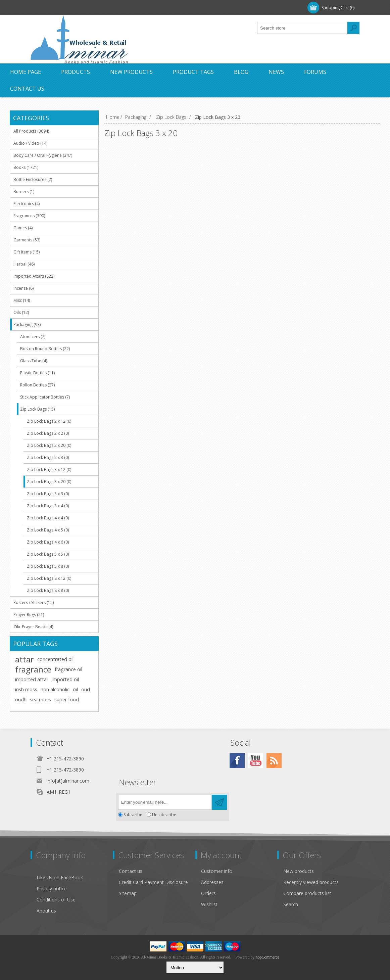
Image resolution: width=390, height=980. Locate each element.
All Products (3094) (31, 131)
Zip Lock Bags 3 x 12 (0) (49, 470)
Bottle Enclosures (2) (33, 179)
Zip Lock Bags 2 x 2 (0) (48, 433)
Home (113, 117)
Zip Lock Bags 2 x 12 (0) (49, 421)
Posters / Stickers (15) (34, 602)
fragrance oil (68, 669)
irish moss (26, 689)
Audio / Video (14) (30, 143)
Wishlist (209, 904)
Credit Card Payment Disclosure (153, 882)
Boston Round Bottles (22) (45, 349)
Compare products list (307, 893)
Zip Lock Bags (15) (37, 409)
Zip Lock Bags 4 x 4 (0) (48, 518)
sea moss (40, 699)
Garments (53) (27, 240)
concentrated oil (55, 659)
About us (46, 911)
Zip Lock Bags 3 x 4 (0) (48, 506)
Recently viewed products (311, 882)
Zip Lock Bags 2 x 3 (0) (48, 457)
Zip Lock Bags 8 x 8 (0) (48, 590)
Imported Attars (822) (34, 276)
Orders (208, 893)
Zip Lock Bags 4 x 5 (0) (48, 530)
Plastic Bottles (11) (37, 373)
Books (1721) (26, 167)
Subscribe (133, 815)
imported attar (32, 679)
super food (67, 699)
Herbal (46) (24, 264)
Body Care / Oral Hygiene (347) (43, 155)
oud (86, 689)
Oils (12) (21, 312)
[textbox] (302, 28)
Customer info (217, 871)
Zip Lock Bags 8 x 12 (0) (49, 578)
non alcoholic (55, 689)
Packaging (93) (27, 324)
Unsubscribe (164, 815)
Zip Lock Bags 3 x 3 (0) (48, 494)
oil (75, 689)
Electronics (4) (27, 204)
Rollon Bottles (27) (37, 385)
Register (46, 8)
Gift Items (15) (27, 252)
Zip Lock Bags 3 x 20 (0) (49, 482)
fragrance (33, 669)
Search (291, 904)
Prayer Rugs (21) (29, 615)
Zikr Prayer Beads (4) (33, 627)
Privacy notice (52, 889)
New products (299, 871)
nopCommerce (267, 957)
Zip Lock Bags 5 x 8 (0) (48, 566)
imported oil (65, 679)
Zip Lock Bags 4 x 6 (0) (48, 542)
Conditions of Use (56, 900)
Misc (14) (22, 300)
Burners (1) (24, 192)
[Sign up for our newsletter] (165, 802)
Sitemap (128, 893)
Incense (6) (23, 288)
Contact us (131, 871)
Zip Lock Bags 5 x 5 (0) (48, 554)
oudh (21, 699)
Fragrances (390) (29, 216)
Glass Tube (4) (34, 361)
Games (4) (23, 228)
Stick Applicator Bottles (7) (45, 397)
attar (25, 659)
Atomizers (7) (33, 337)
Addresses (212, 882)
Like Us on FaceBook (60, 877)
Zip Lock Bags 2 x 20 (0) (49, 445)
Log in (74, 8)
